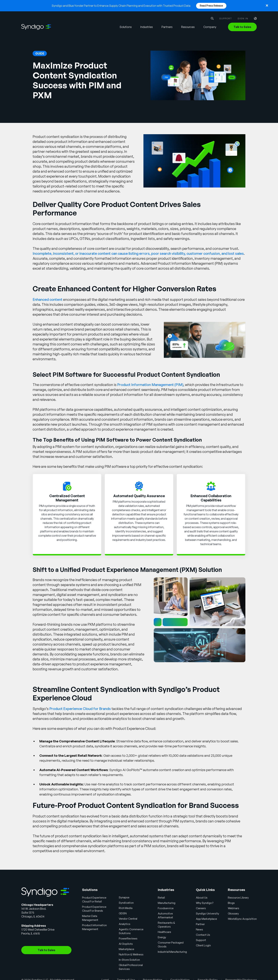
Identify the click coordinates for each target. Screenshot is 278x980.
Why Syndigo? (205, 903)
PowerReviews (129, 938)
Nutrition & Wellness (132, 954)
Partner (201, 924)
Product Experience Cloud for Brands (80, 709)
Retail (161, 897)
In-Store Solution (130, 960)
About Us (202, 897)
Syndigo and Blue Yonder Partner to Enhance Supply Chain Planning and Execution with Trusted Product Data (121, 6)
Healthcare (165, 932)
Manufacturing (167, 903)
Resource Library (239, 897)
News (199, 929)
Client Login (204, 945)
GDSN (123, 913)
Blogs (232, 903)
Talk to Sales (242, 27)
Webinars (235, 908)
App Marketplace (207, 919)
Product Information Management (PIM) (150, 385)
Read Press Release (211, 6)
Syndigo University (208, 913)
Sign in (243, 19)
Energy (162, 937)
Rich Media (126, 908)
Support (226, 19)
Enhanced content (48, 299)
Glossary (234, 913)
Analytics (125, 924)
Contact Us (203, 935)
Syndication (127, 903)
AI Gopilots (126, 944)
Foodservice (166, 908)
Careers (201, 908)
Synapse (125, 897)
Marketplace (127, 949)
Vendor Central (129, 919)
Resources (188, 27)
